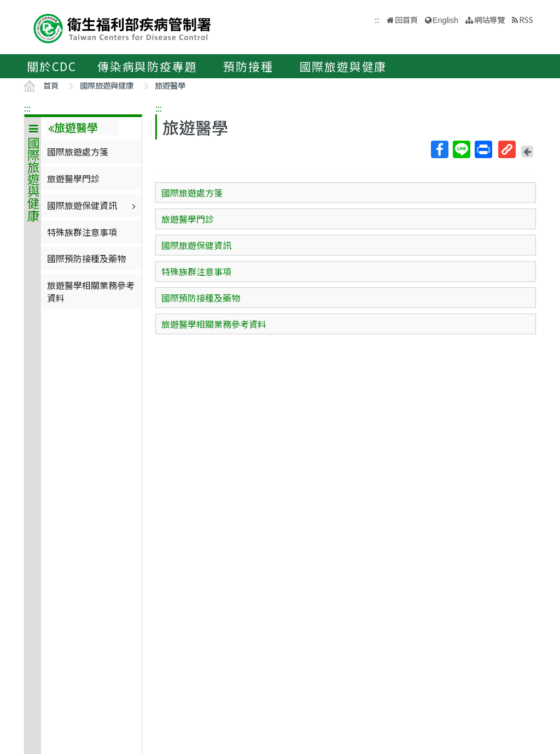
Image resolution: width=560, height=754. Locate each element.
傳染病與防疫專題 (147, 66)
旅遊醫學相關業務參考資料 (91, 291)
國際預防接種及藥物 (86, 258)
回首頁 (406, 19)
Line (461, 149)
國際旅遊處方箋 (78, 152)
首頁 (51, 85)
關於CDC (52, 66)
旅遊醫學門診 (73, 178)
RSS (526, 19)
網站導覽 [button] (489, 19)
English (445, 20)
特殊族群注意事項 (82, 232)
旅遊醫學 (170, 85)
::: (27, 108)
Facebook (439, 149)
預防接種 (248, 66)
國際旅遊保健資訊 (93, 205)
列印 (483, 149)
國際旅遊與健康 (343, 66)
